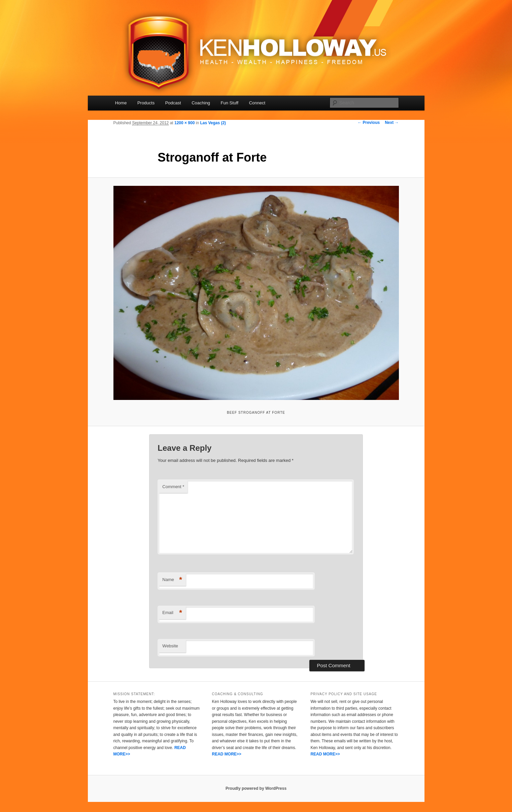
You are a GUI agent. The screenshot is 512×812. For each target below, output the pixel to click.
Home (121, 103)
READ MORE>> (226, 754)
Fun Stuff (230, 103)
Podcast (173, 103)
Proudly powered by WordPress (256, 788)
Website (170, 646)
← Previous (369, 123)
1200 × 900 (184, 123)
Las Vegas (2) (213, 123)
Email (172, 613)
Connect (257, 103)
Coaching (201, 103)
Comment (173, 487)
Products (146, 103)
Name (172, 580)
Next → (392, 123)
